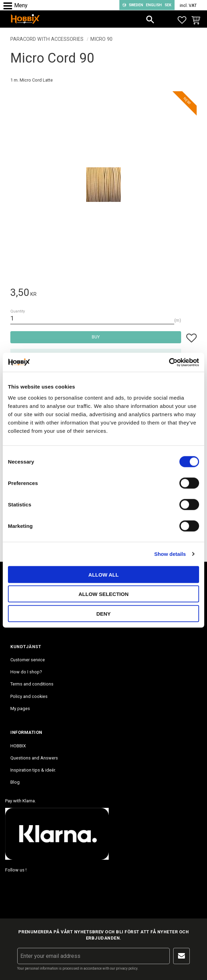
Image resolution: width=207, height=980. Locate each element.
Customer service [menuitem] (28, 660)
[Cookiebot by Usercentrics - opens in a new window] (169, 362)
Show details (170, 554)
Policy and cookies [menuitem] (29, 696)
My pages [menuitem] (20, 708)
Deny (103, 613)
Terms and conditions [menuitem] (32, 684)
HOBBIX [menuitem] (18, 746)
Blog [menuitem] (15, 782)
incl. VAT (188, 5)
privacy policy (127, 968)
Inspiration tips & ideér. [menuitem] (33, 770)
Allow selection (104, 594)
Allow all (103, 574)
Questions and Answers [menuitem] (34, 758)
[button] (9, 6)
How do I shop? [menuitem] (26, 672)
